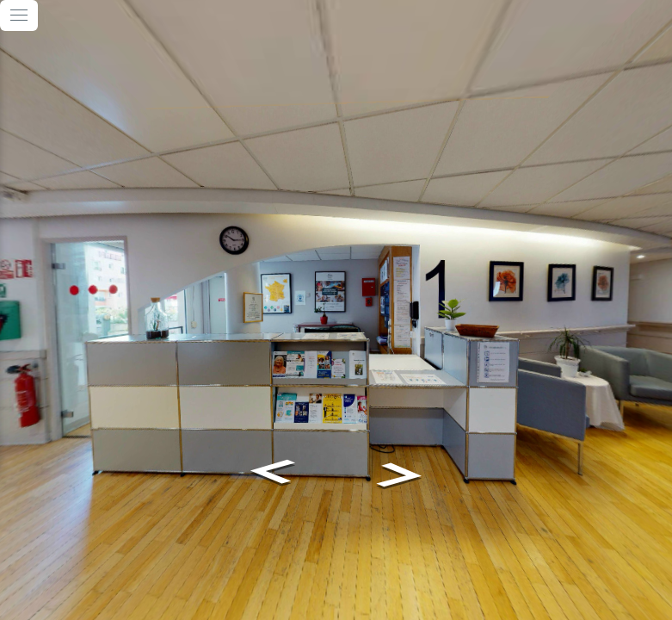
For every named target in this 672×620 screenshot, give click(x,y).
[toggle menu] (19, 15)
